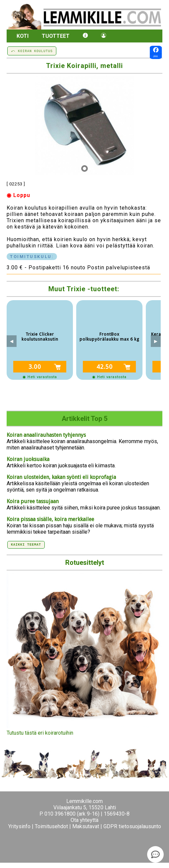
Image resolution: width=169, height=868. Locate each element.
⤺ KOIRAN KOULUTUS (32, 51)
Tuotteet (56, 36)
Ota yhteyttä (84, 820)
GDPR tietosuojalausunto (132, 826)
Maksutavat (86, 826)
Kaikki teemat (26, 544)
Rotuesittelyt (85, 563)
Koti (23, 36)
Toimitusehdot (51, 826)
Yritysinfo (19, 826)
